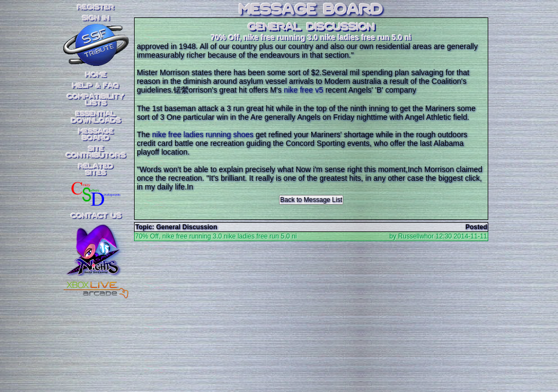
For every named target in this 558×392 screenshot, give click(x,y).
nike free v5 (304, 90)
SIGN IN (96, 19)
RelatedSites (96, 170)
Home (96, 75)
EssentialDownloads (96, 118)
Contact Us (96, 216)
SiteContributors (96, 152)
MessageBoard (96, 135)
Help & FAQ (96, 86)
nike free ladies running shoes (203, 134)
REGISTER (96, 8)
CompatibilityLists (96, 100)
